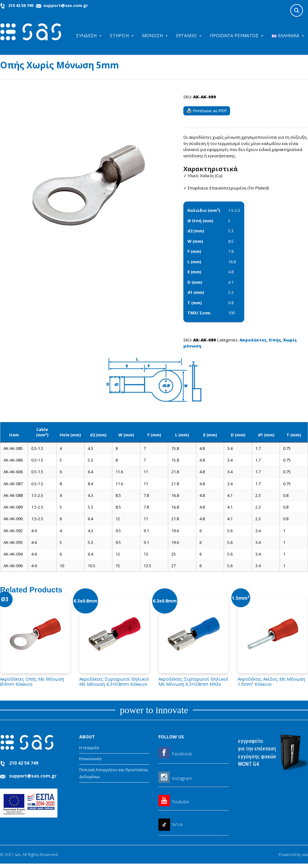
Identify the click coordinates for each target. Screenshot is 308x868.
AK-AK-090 (13, 519)
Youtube (181, 802)
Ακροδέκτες (253, 340)
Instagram (182, 778)
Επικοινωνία (90, 759)
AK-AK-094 (13, 554)
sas (305, 854)
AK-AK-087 (13, 484)
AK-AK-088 (13, 495)
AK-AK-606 (13, 472)
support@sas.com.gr (65, 5)
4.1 (231, 282)
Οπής (275, 340)
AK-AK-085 (13, 448)
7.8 (231, 251)
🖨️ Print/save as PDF (207, 111)
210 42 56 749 (21, 5)
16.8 (232, 262)
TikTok (177, 824)
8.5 (231, 241)
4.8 (231, 272)
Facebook (182, 754)
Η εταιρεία (89, 748)
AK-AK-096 (13, 566)
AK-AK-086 (13, 460)
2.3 (231, 292)
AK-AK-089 (13, 507)
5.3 (231, 231)
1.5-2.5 (234, 210)
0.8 (231, 303)
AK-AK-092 (13, 531)
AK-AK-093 (13, 542)
